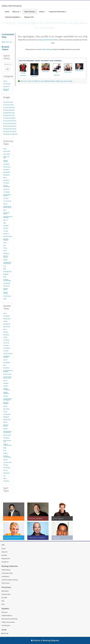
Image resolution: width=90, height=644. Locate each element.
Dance (5, 204)
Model (5, 260)
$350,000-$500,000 (7, 129)
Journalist (6, 409)
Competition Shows (7, 195)
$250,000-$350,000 (7, 126)
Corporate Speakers (13, 17)
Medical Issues (6, 256)
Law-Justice (7, 414)
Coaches (6, 345)
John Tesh (34, 76)
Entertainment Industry (7, 217)
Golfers (6, 228)
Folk (5, 223)
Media (5, 422)
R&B (5, 269)
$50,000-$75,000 (7, 115)
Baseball (6, 169)
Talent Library (30, 12)
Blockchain (7, 327)
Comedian (7, 192)
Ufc (4, 476)
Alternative (7, 154)
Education (6, 368)
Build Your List (7, 42)
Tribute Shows (6, 293)
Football (6, 226)
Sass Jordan (68, 72)
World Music (7, 296)
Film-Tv (5, 220)
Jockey (5, 406)
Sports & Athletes (6, 90)
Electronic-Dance (7, 213)
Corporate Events (7, 573)
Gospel (6, 231)
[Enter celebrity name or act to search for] (8, 64)
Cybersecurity (7, 353)
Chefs (5, 337)
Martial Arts (7, 420)
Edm (5, 210)
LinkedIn (5, 633)
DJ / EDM (4, 598)
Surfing (6, 465)
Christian (6, 183)
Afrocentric (7, 151)
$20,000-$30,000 (7, 110)
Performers (7, 84)
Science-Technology (7, 280)
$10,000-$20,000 (7, 107)
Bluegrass (7, 175)
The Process (6, 583)
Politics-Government (7, 445)
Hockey (6, 396)
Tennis (5, 470)
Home (7, 12)
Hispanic (6, 234)
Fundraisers (5, 576)
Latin (5, 251)
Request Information (47, 40)
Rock (5, 277)
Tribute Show (6, 289)
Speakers (6, 86)
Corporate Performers (58, 12)
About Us (17, 12)
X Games (6, 481)
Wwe (5, 299)
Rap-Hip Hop (7, 271)
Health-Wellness (6, 393)
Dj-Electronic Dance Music (7, 207)
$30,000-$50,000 (7, 113)
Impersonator (7, 236)
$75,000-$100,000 (7, 118)
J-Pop (5, 243)
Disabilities (7, 362)
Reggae (6, 274)
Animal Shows (5, 161)
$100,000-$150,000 (7, 121)
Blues (5, 177)
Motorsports (7, 435)
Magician (6, 253)
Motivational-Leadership (7, 263)
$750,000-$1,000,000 (7, 134)
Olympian (6, 438)
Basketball (7, 172)
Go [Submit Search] (8, 69)
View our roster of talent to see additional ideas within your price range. (46, 81)
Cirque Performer (7, 186)
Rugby (5, 453)
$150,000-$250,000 (7, 123)
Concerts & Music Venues (10, 580)
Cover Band (7, 201)
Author (5, 321)
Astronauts (7, 167)
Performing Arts (7, 441)
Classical (6, 189)
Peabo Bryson (79, 71)
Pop (5, 266)
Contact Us (5, 562)
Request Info (29, 17)
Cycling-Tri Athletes (7, 357)
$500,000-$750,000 (7, 131)
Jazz (5, 245)
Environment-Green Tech (7, 377)
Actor (5, 149)
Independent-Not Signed (7, 399)
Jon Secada (46, 71)
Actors (5, 81)
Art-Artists (6, 164)
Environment (7, 374)
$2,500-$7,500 (7, 102)
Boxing (6, 332)
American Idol (6, 157)
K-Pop (5, 248)
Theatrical (6, 286)
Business (6, 180)
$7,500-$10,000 (7, 105)
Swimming (7, 283)
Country (6, 198)
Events (42, 12)
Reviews (4, 555)
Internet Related (6, 239)
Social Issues (7, 462)
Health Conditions (7, 389)
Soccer (5, 460)
